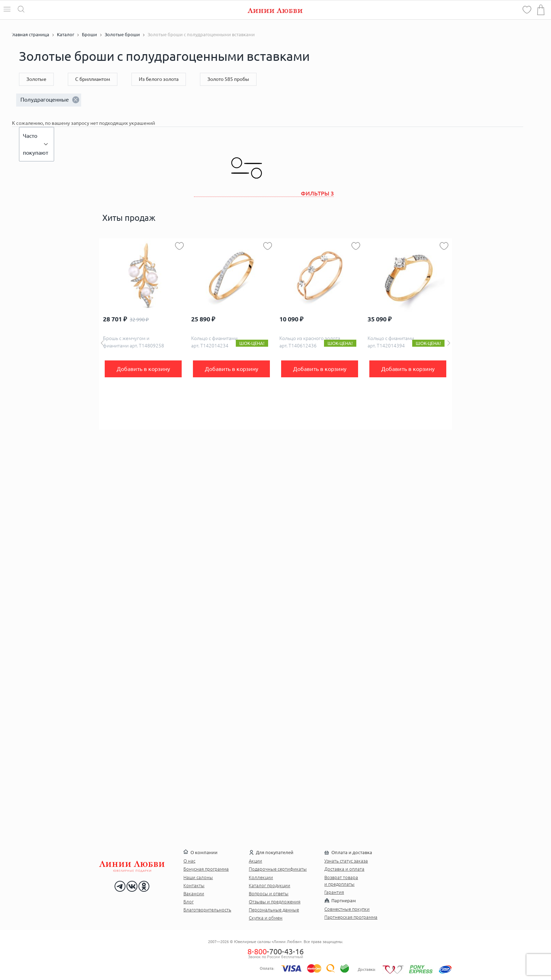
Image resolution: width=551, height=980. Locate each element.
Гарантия (334, 892)
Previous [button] (102, 343)
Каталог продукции (270, 885)
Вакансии (194, 893)
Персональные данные (274, 910)
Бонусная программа (206, 869)
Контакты (194, 885)
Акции (255, 861)
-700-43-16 (275, 951)
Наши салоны (198, 877)
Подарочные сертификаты (278, 869)
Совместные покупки (347, 909)
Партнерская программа (351, 917)
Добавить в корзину (143, 369)
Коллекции (261, 877)
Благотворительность (207, 910)
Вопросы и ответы (269, 893)
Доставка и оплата (344, 869)
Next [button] (449, 343)
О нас (189, 861)
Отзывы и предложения (275, 902)
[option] (143, 334)
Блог (189, 902)
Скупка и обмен (266, 918)
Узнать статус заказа (346, 861)
